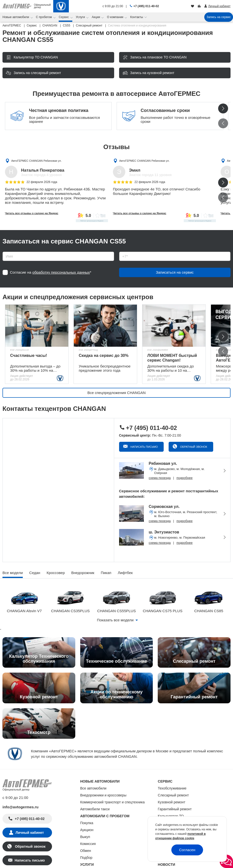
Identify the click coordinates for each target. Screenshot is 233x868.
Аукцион (87, 830)
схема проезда (160, 478)
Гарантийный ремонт (175, 809)
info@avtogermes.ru (21, 807)
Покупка (87, 823)
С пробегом (44, 17)
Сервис (64, 17)
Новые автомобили (16, 17)
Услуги (81, 17)
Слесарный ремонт (173, 795)
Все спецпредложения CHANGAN (116, 393)
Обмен (86, 851)
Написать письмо (144, 447)
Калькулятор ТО (171, 816)
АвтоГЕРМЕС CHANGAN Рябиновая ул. (37, 160)
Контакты (137, 17)
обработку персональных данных (61, 272)
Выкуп (85, 837)
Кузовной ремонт (171, 802)
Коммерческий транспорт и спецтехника (113, 802)
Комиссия (88, 844)
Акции (96, 17)
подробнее (185, 478)
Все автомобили (93, 788)
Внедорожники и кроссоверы (103, 795)
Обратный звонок (193, 447)
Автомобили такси (95, 809)
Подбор (86, 858)
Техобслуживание (172, 788)
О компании (116, 17)
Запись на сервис (219, 17)
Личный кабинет (30, 833)
